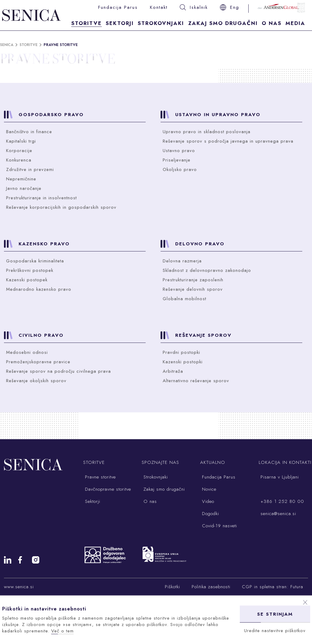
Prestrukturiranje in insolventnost (41, 198)
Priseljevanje (177, 160)
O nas (272, 23)
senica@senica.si (277, 514)
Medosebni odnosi (27, 352)
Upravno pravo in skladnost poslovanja (207, 132)
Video (207, 501)
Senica (7, 45)
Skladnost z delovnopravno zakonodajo (207, 270)
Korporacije (19, 151)
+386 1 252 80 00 (281, 501)
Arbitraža (173, 371)
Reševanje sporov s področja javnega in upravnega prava (228, 141)
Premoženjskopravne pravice (38, 362)
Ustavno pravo (179, 151)
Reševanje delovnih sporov (193, 289)
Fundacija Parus (118, 7)
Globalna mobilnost (184, 299)
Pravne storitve (61, 45)
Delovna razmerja (182, 261)
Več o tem (62, 631)
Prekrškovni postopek (30, 270)
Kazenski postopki (183, 362)
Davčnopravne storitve (107, 489)
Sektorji (120, 23)
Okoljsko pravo (180, 169)
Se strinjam (275, 614)
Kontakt (159, 7)
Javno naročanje (24, 188)
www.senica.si (19, 587)
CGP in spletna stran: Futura (273, 587)
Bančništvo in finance (29, 132)
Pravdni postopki (181, 352)
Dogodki (210, 514)
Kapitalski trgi (21, 141)
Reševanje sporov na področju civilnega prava (58, 371)
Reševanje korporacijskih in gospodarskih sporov (61, 207)
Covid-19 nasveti (219, 526)
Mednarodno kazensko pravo (39, 289)
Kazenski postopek (27, 280)
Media (295, 23)
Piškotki (172, 587)
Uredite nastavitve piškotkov (275, 631)
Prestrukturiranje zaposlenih (193, 280)
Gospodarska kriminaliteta (35, 261)
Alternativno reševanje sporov (196, 381)
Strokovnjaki (161, 23)
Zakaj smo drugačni (223, 23)
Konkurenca (19, 160)
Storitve (87, 23)
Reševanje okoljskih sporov (36, 381)
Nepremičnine (21, 179)
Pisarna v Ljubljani (279, 477)
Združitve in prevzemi (30, 169)
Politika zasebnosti (211, 587)
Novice (208, 489)
